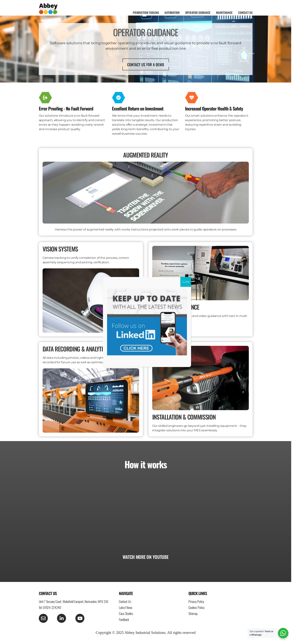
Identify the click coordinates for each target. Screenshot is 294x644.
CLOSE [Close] (186, 282)
